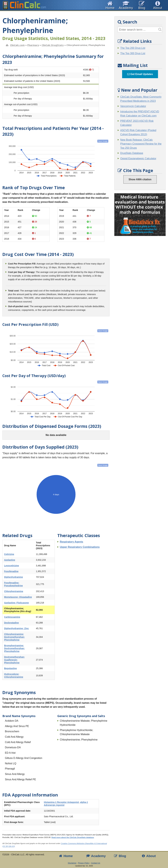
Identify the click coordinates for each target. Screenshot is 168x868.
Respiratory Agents (72, 542)
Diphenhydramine (13, 577)
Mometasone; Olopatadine (18, 597)
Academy (96, 856)
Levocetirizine (12, 566)
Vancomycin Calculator (133, 106)
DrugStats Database (132, 153)
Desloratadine (12, 623)
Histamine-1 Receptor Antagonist (61, 802)
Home (66, 856)
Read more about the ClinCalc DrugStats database (73, 837)
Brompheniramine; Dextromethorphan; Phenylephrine (14, 648)
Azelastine (10, 560)
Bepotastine (10, 668)
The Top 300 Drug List (133, 53)
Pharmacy (33, 45)
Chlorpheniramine (14, 591)
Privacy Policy (84, 863)
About (148, 856)
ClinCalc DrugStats (53, 45)
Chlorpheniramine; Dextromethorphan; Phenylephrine (14, 637)
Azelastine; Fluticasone (17, 603)
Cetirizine (9, 554)
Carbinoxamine (12, 617)
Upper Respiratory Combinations (80, 547)
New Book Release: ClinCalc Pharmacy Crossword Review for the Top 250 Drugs (141, 144)
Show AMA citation (140, 179)
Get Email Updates (140, 74)
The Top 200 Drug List (133, 48)
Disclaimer (72, 863)
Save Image (103, 141)
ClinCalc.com (17, 45)
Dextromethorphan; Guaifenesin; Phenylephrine (14, 660)
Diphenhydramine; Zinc (17, 628)
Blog (120, 856)
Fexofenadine (11, 571)
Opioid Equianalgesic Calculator (138, 158)
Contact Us (96, 863)
